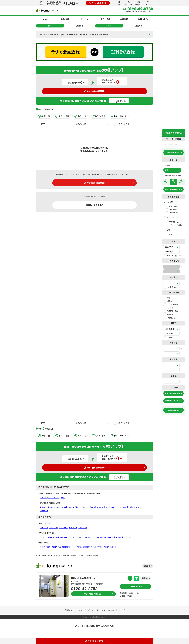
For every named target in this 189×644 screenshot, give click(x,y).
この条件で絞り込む (172, 152)
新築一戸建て (172, 206)
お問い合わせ (138, 3)
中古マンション (173, 222)
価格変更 (168, 314)
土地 (167, 230)
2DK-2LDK (54, 528)
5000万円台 (88, 547)
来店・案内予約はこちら (93, 594)
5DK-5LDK (83, 528)
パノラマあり (98, 537)
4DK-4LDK (73, 528)
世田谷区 (98, 507)
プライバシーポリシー (87, 610)
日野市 (119, 507)
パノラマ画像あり (171, 304)
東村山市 (51, 507)
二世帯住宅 (169, 337)
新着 (167, 298)
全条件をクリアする (172, 401)
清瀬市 (132, 507)
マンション (169, 217)
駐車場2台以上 (118, 537)
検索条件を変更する (95, 205)
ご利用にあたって (71, 610)
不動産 (44, 555)
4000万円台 (77, 547)
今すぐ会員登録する (98, 3)
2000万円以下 (45, 547)
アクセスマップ (135, 586)
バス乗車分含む (171, 287)
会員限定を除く (171, 311)
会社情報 (124, 19)
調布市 (71, 507)
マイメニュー (129, 3)
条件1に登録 (62, 116)
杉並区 (105, 507)
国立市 (126, 507)
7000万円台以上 (110, 547)
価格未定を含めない (173, 256)
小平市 (59, 507)
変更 (167, 170)
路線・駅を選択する (172, 189)
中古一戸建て (172, 209)
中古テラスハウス (174, 213)
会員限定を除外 (121, 124)
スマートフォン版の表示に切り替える (94, 626)
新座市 (84, 507)
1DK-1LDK (44, 528)
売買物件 (139, 26)
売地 (169, 234)
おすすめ (168, 308)
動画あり (168, 301)
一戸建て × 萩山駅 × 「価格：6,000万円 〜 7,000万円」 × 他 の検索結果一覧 (74, 34)
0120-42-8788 (84, 589)
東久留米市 (140, 507)
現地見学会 (169, 318)
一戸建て (168, 202)
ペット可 (128, 537)
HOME (41, 3)
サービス (85, 19)
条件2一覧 (80, 116)
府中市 (65, 507)
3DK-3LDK (63, 528)
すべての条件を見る (172, 393)
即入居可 (107, 537)
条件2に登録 (98, 116)
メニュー (148, 3)
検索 (119, 3)
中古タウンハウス (174, 225)
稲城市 (78, 507)
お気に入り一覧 (119, 116)
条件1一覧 (44, 116)
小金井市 (112, 507)
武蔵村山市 (44, 511)
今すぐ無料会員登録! (95, 91)
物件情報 (65, 19)
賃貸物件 (80, 26)
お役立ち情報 (104, 19)
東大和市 (43, 507)
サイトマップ (120, 610)
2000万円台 (56, 547)
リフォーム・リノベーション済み (81, 537)
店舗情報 (145, 578)
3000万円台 (67, 547)
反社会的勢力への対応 (105, 610)
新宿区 (90, 507)
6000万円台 (98, 547)
